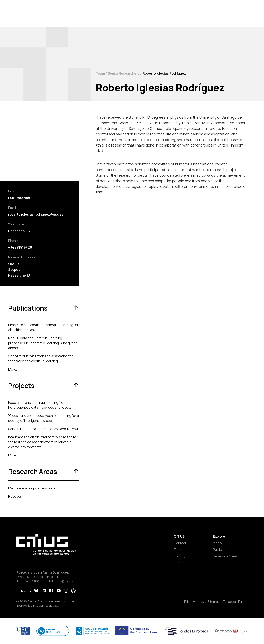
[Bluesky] (36, 591)
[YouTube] (59, 591)
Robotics (15, 496)
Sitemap (214, 602)
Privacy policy (194, 602)
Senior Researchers (124, 73)
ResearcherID (19, 275)
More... (13, 369)
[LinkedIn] (44, 591)
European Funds (235, 602)
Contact (180, 543)
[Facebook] (51, 591)
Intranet (180, 563)
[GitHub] (73, 591)
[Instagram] (66, 591)
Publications (222, 550)
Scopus (14, 270)
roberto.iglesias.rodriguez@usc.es (36, 214)
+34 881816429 (20, 247)
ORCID (14, 264)
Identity (180, 556)
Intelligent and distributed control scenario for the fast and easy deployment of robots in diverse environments (43, 442)
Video (217, 543)
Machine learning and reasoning (32, 488)
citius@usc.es (64, 581)
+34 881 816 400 (34, 581)
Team (100, 73)
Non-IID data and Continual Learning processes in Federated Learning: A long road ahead (43, 343)
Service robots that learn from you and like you (43, 429)
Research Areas (225, 556)
